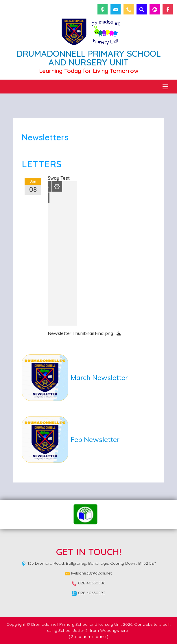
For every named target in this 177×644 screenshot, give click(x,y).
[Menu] (165, 87)
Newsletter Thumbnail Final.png (81, 333)
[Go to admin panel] (89, 636)
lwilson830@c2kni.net (92, 573)
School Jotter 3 (73, 630)
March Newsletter (99, 377)
